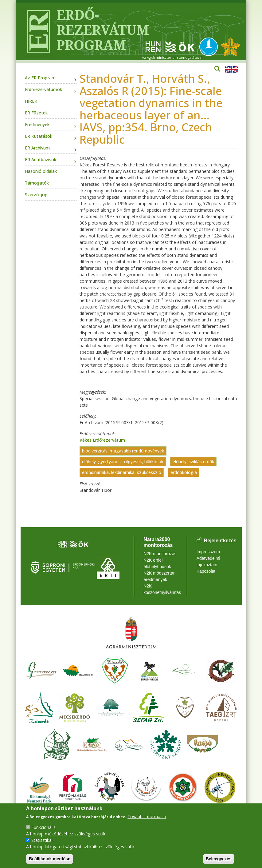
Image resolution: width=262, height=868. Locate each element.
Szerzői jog (36, 195)
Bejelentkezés (220, 541)
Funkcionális (43, 827)
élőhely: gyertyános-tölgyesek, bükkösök (123, 462)
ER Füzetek (36, 113)
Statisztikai (42, 840)
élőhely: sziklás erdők (193, 462)
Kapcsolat (206, 571)
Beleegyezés (219, 859)
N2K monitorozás (160, 554)
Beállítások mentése (50, 859)
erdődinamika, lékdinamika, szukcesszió (122, 473)
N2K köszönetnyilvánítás (160, 589)
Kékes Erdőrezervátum (102, 440)
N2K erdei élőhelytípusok (157, 563)
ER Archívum (37, 148)
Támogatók (37, 183)
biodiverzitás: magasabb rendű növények (123, 451)
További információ (147, 816)
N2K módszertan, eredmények (160, 576)
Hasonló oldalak (41, 171)
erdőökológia (184, 473)
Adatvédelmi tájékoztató (208, 561)
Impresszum (208, 552)
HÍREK (31, 101)
